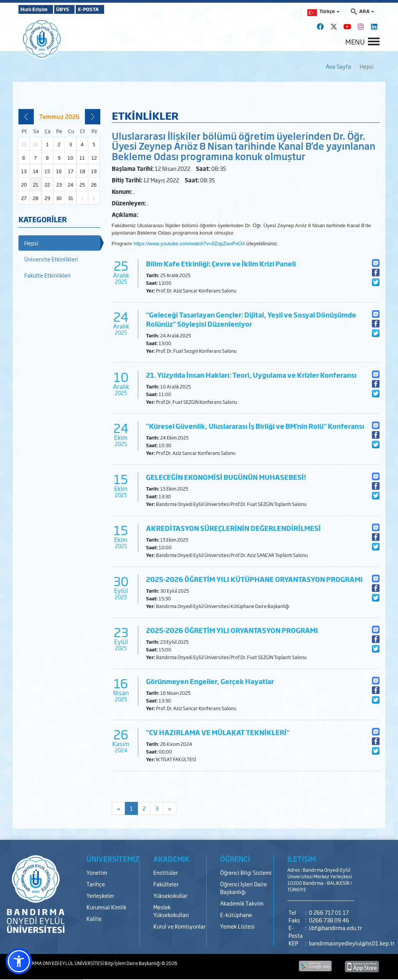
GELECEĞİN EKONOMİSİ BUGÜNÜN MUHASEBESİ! (226, 477)
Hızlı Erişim (37, 9)
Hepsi (31, 243)
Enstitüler (166, 872)
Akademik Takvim (242, 903)
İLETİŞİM (302, 859)
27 (24, 198)
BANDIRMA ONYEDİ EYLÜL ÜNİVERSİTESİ (61, 963)
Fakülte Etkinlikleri (47, 275)
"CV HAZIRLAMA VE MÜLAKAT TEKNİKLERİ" (218, 732)
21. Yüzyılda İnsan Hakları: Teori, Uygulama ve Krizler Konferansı (251, 375)
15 (47, 171)
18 (82, 171)
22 (47, 185)
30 (59, 198)
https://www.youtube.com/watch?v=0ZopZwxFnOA (189, 244)
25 (82, 185)
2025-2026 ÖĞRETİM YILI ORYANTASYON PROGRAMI (232, 630)
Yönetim (97, 872)
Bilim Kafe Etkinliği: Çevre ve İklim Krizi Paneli (221, 264)
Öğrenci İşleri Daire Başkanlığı (244, 888)
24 (70, 185)
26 (94, 185)
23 (59, 185)
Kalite (94, 918)
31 (71, 198)
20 (24, 185)
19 (94, 171)
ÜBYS (75, 9)
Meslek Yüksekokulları (171, 911)
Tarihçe (96, 884)
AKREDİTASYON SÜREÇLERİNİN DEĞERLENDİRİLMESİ (233, 528)
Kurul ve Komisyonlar (179, 926)
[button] (19, 961)
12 (94, 158)
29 (47, 198)
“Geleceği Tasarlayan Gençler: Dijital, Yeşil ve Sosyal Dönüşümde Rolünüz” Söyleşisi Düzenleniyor (251, 319)
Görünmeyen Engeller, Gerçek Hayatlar (210, 681)
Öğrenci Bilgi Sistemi (246, 872)
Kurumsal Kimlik (106, 907)
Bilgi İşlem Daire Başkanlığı (133, 963)
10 (70, 158)
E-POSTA (111, 9)
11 (82, 158)
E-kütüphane (236, 915)
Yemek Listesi (237, 926)
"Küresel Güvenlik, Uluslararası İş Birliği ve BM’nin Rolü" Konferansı (255, 426)
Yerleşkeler (100, 895)
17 (71, 171)
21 (36, 185)
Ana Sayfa (338, 66)
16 (59, 171)
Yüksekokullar (170, 895)
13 (24, 171)
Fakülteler (166, 884)
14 (36, 171)
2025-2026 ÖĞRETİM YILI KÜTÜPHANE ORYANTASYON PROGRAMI (254, 579)
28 (36, 198)
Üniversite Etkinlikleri (51, 259)
